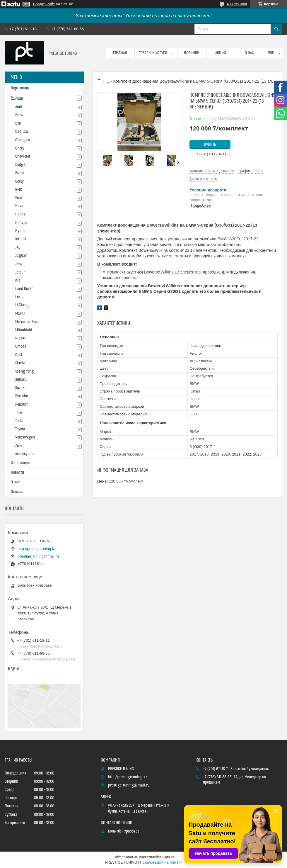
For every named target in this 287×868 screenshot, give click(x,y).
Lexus (20, 297)
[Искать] (276, 29)
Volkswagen (25, 437)
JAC (18, 247)
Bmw (19, 115)
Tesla (19, 421)
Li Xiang (22, 305)
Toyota (20, 429)
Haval (20, 206)
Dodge (20, 165)
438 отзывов (237, 4)
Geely (19, 181)
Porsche (22, 396)
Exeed (20, 173)
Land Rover (24, 289)
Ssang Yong (25, 371)
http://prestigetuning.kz (37, 549)
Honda (20, 214)
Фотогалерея (21, 463)
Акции (221, 53)
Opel (19, 355)
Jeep (19, 264)
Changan (23, 140)
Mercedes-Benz (27, 322)
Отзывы (17, 492)
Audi (19, 107)
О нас (249, 53)
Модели (17, 98)
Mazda (20, 314)
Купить (210, 145)
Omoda (21, 346)
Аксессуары (25, 454)
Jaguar (21, 256)
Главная (120, 53)
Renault (21, 405)
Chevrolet (23, 157)
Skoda (20, 363)
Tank (19, 413)
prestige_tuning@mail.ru (38, 556)
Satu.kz (168, 857)
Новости (17, 473)
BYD (18, 123)
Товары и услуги (153, 53)
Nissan (21, 338)
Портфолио (20, 88)
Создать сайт (44, 4)
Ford (19, 198)
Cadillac (22, 132)
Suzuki (20, 388)
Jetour (20, 272)
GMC (19, 190)
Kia (18, 281)
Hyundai (22, 231)
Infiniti (21, 239)
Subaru (21, 380)
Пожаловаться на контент (161, 862)
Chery (20, 148)
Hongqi (21, 223)
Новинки (192, 53)
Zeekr (20, 446)
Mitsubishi (24, 330)
